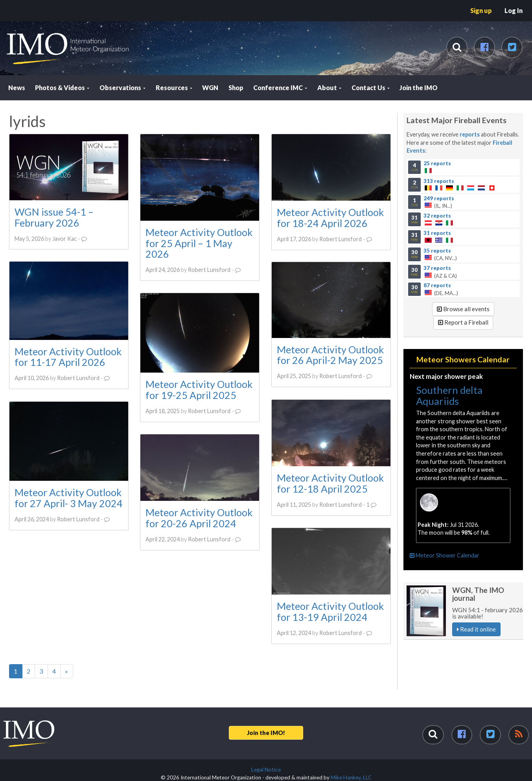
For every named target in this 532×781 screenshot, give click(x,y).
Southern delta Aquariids (449, 395)
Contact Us (371, 88)
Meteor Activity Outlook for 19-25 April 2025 (199, 390)
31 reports (437, 233)
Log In (514, 10)
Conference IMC (280, 88)
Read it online (476, 629)
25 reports (437, 163)
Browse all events (463, 309)
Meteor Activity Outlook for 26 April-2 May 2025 (330, 355)
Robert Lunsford (209, 270)
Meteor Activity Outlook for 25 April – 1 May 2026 (199, 243)
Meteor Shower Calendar (445, 555)
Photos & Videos (62, 88)
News (17, 88)
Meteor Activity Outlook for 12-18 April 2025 (330, 483)
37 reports (437, 268)
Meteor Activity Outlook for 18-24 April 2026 (330, 218)
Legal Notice (266, 770)
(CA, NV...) (463, 254)
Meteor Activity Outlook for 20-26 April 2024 (199, 518)
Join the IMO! (266, 733)
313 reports (439, 181)
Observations (122, 88)
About (329, 88)
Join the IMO (419, 88)
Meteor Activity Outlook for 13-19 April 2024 (330, 611)
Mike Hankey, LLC (351, 777)
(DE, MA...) (463, 289)
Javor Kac (64, 239)
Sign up (481, 10)
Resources (174, 88)
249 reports (439, 198)
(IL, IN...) (463, 202)
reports (470, 134)
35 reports (437, 250)
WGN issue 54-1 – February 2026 (54, 217)
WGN (210, 88)
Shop (236, 88)
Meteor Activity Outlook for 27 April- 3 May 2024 (69, 498)
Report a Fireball (463, 322)
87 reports (437, 285)
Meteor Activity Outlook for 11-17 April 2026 (68, 357)
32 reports (437, 215)
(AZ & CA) (463, 271)
